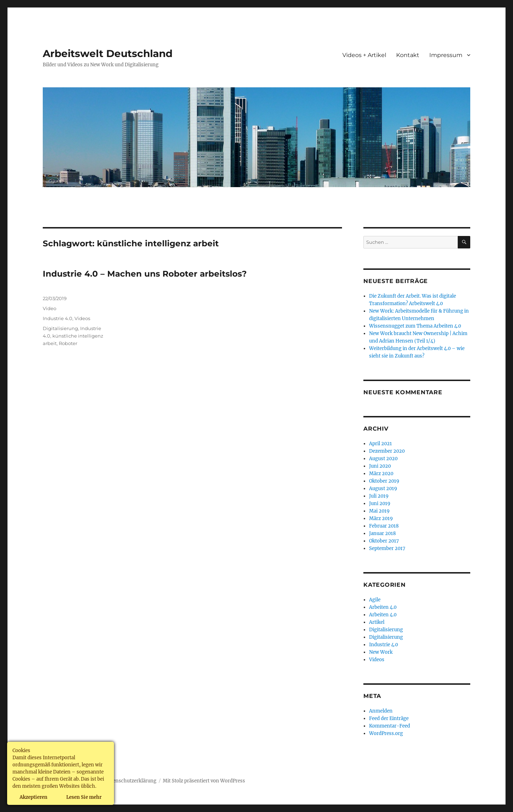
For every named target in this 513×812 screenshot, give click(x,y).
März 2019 (381, 518)
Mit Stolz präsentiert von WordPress (204, 781)
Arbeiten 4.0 (383, 607)
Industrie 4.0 (58, 318)
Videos (82, 318)
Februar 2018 (384, 526)
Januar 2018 (382, 533)
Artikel (377, 622)
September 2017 (387, 548)
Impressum (446, 55)
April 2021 (380, 444)
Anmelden (381, 711)
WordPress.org (386, 733)
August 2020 (383, 459)
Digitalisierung (60, 328)
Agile (375, 600)
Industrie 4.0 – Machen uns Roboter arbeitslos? (145, 274)
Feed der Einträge (389, 718)
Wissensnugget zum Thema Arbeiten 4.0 (415, 326)
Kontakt (408, 55)
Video (50, 308)
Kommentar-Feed (390, 726)
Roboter (68, 343)
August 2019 (383, 489)
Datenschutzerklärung (131, 781)
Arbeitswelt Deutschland (108, 53)
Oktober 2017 (384, 541)
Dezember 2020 (387, 451)
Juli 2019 (379, 496)
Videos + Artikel (364, 55)
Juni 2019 (380, 503)
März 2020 (381, 474)
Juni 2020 (380, 466)
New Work (381, 652)
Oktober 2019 (384, 481)
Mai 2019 (379, 511)
